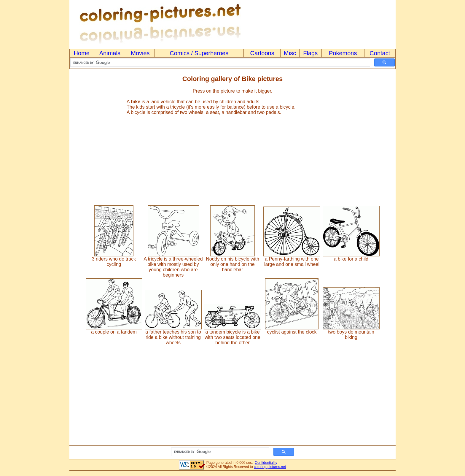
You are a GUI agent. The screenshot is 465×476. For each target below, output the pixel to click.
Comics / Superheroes (199, 53)
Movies (140, 53)
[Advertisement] (232, 158)
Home (82, 53)
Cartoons (262, 53)
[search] (220, 63)
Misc (290, 53)
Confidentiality (266, 463)
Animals (110, 53)
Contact (380, 53)
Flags (310, 53)
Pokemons (343, 53)
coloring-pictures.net (270, 467)
